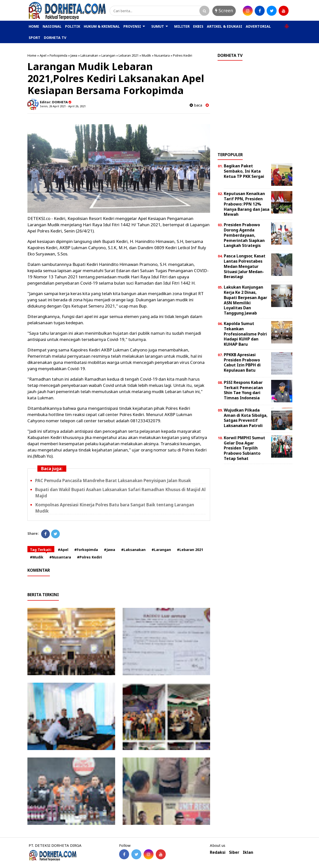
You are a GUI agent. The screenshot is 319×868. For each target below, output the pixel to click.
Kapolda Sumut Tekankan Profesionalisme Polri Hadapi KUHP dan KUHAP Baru (245, 334)
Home (32, 55)
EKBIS (198, 26)
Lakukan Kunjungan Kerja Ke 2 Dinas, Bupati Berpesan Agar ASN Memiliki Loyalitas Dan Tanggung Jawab (245, 300)
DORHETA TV (55, 38)
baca (196, 105)
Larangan (108, 55)
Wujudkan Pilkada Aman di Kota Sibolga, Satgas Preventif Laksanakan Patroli (246, 418)
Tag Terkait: (41, 550)
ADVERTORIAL (258, 26)
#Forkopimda (86, 550)
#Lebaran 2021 (190, 550)
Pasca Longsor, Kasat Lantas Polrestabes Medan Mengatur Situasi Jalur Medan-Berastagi (245, 266)
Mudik (146, 55)
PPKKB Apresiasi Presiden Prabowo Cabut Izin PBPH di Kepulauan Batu (242, 362)
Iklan (248, 852)
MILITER (182, 26)
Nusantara (162, 55)
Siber (234, 852)
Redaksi (218, 852)
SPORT (35, 38)
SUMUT (158, 26)
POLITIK (73, 26)
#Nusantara (60, 557)
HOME (34, 26)
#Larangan (161, 550)
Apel (43, 55)
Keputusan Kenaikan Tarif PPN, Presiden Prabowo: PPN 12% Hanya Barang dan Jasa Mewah (247, 204)
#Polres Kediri (89, 557)
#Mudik (37, 557)
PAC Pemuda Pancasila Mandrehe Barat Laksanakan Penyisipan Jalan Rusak (113, 481)
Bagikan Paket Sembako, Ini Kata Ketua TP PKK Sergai (244, 171)
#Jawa (110, 550)
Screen (224, 10)
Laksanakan (89, 55)
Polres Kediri (183, 55)
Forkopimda (58, 55)
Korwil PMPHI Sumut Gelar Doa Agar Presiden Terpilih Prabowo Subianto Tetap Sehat (244, 448)
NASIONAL (52, 26)
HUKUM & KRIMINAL (102, 26)
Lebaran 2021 (129, 55)
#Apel (63, 550)
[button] (287, 24)
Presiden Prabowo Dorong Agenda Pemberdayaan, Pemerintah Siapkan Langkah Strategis (244, 235)
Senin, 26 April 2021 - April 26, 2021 (63, 106)
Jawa (74, 55)
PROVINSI (132, 26)
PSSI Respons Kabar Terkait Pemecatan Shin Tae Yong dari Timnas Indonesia (243, 390)
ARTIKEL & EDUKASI (225, 26)
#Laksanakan (133, 550)
